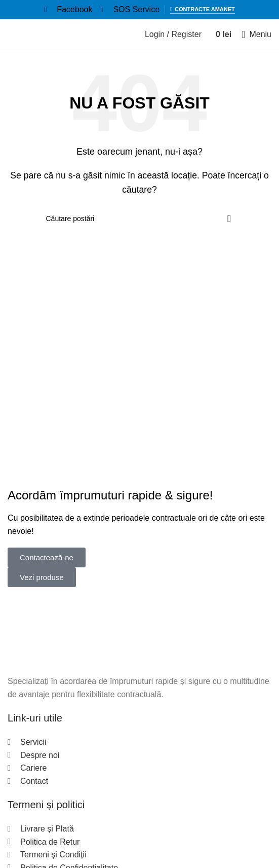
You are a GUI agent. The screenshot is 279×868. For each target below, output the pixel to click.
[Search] (140, 219)
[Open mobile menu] (256, 34)
